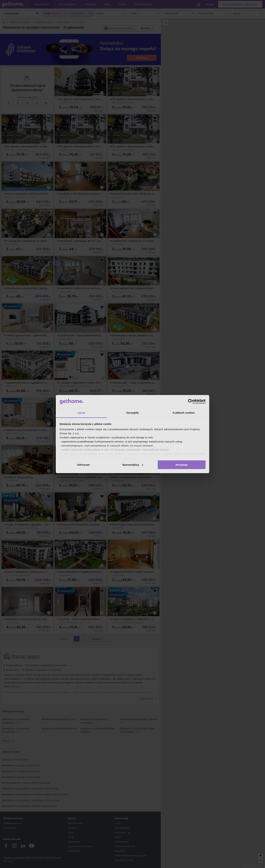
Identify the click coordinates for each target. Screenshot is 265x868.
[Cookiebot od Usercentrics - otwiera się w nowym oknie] (191, 401)
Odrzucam (83, 465)
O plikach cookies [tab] (184, 413)
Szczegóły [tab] (132, 413)
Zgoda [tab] (81, 413)
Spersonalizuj (133, 465)
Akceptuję (182, 465)
